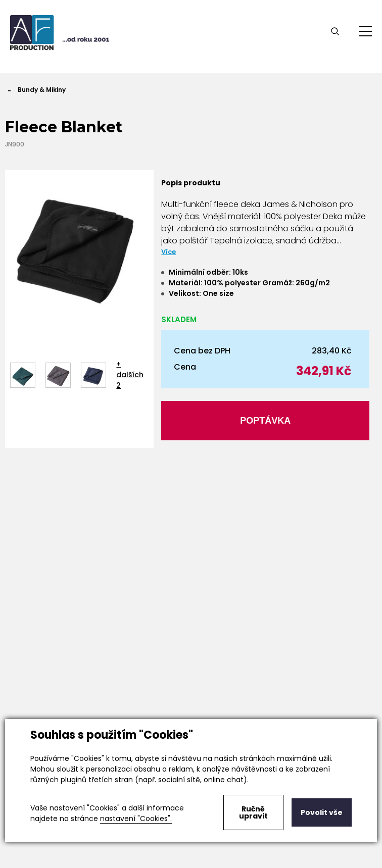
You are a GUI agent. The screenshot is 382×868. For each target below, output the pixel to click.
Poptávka (265, 421)
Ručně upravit (253, 812)
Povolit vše (322, 812)
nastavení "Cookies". (136, 819)
